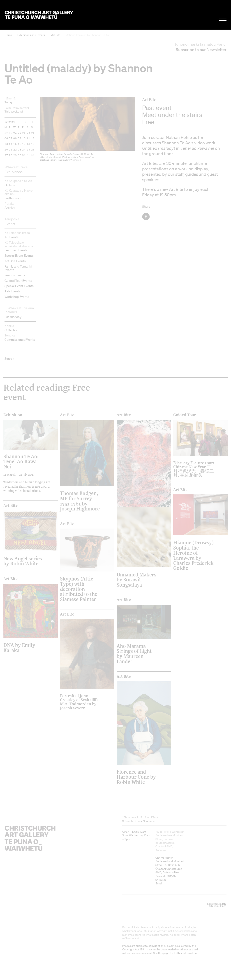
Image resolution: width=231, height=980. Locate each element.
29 (6, 133)
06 (6, 139)
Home (8, 35)
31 (24, 155)
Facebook (146, 217)
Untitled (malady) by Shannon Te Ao (87, 35)
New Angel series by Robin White (23, 561)
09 (20, 139)
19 (33, 144)
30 (11, 133)
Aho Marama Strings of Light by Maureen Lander (134, 653)
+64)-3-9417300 (166, 878)
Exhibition (13, 415)
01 (15, 133)
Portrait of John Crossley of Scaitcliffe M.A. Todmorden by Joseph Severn (79, 702)
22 (15, 150)
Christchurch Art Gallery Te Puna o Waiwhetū (39, 15)
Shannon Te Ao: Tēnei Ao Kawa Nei (21, 461)
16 (20, 144)
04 (28, 133)
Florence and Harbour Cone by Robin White (136, 777)
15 (15, 144)
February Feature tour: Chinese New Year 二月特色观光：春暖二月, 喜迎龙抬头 (194, 469)
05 (33, 133)
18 (28, 144)
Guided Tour (185, 415)
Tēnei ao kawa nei (197, 148)
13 (6, 144)
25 (28, 150)
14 (11, 144)
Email (159, 883)
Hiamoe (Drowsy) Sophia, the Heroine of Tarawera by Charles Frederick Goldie (193, 555)
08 (15, 139)
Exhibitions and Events (31, 35)
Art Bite (56, 35)
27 (6, 155)
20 (6, 150)
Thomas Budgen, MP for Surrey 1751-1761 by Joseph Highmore (80, 501)
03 (24, 133)
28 (11, 155)
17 (24, 144)
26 (33, 150)
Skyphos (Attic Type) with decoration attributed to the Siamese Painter (79, 589)
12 (33, 139)
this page (164, 953)
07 (11, 139)
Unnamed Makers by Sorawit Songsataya (136, 580)
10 (24, 139)
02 (20, 133)
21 (11, 150)
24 (24, 150)
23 (20, 150)
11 (28, 139)
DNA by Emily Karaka (19, 647)
